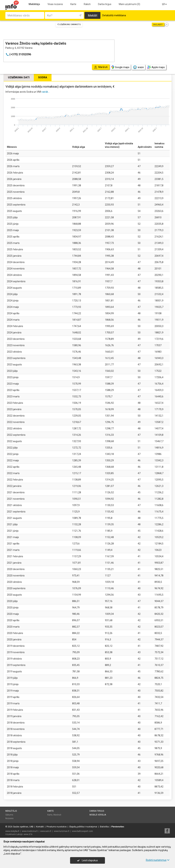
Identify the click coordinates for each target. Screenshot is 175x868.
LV (165, 4)
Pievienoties (118, 827)
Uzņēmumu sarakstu (69, 24)
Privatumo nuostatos (57, 827)
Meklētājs (34, 4)
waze (138, 67)
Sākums (9, 815)
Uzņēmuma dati (19, 77)
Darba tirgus (105, 4)
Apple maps (156, 67)
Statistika (104, 827)
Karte (73, 4)
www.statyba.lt (12, 831)
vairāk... (46, 92)
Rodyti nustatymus (158, 860)
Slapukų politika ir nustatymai (83, 827)
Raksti (87, 4)
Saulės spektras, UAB (23, 827)
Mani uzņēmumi (129, 4)
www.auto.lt (46, 831)
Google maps (120, 67)
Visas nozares (55, 4)
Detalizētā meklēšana (114, 15)
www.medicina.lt (30, 831)
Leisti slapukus (87, 860)
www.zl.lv (28, 834)
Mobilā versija (98, 815)
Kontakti (40, 827)
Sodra (43, 77)
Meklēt (93, 15)
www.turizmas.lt (62, 831)
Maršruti (57, 815)
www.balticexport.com (82, 831)
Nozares (9, 818)
